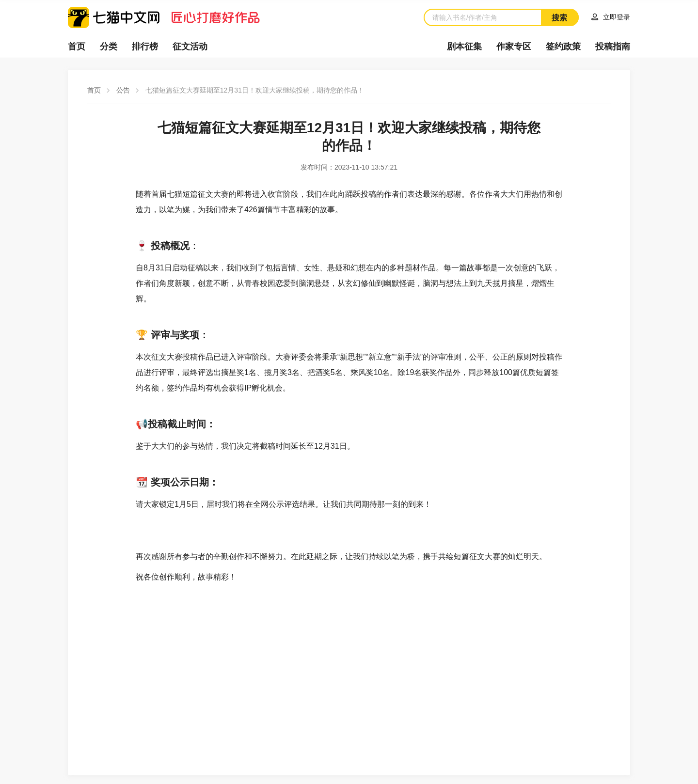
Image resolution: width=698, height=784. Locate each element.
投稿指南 (613, 47)
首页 (77, 47)
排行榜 (145, 47)
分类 (109, 47)
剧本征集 (464, 47)
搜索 (559, 18)
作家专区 (514, 47)
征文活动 (190, 47)
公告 (123, 90)
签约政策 (563, 47)
